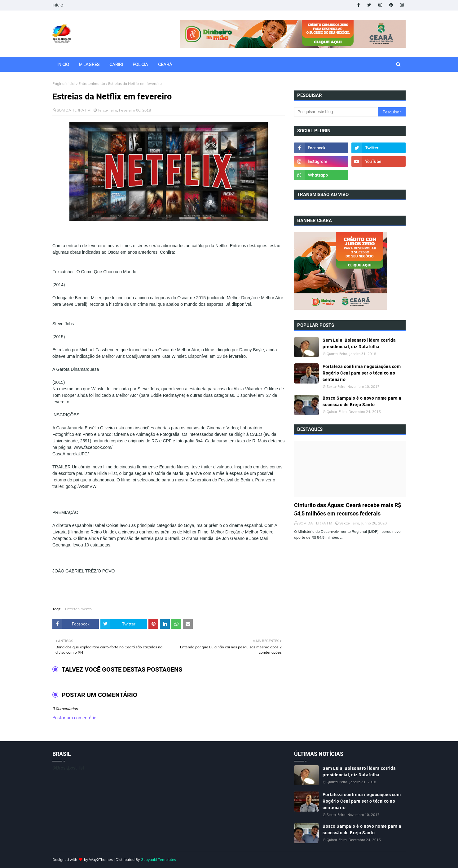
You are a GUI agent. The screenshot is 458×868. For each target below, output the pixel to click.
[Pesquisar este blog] (336, 112)
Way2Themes (101, 859)
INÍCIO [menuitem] (63, 64)
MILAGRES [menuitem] (89, 64)
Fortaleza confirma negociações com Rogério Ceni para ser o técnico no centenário (362, 373)
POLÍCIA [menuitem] (140, 64)
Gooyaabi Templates (158, 859)
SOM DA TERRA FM (74, 110)
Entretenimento (92, 83)
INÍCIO (58, 5)
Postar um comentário (74, 718)
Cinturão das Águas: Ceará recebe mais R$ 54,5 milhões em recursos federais (348, 509)
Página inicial (64, 83)
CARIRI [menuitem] (116, 64)
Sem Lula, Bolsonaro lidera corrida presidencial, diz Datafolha (359, 343)
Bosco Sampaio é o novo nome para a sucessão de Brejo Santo (362, 401)
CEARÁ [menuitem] (165, 64)
